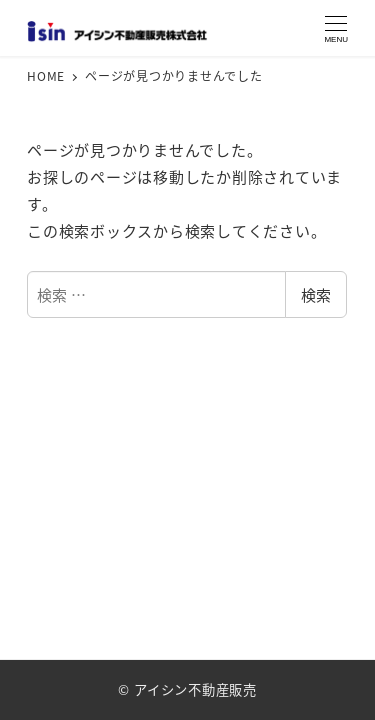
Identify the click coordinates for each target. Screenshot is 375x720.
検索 (316, 294)
